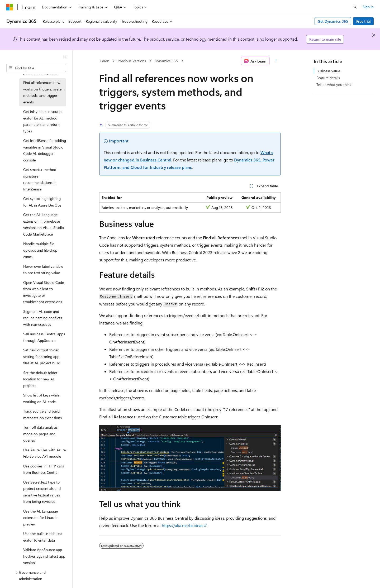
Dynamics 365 (166, 61)
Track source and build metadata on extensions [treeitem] (42, 414)
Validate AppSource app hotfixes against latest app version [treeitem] (44, 556)
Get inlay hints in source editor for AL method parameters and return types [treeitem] (43, 121)
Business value (328, 71)
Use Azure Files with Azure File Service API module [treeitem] (44, 453)
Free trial (364, 21)
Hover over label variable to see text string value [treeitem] (43, 270)
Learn (105, 61)
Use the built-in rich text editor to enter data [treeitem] (43, 537)
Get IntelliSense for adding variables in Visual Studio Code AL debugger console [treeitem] (45, 150)
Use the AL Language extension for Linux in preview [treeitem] (41, 518)
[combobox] (36, 68)
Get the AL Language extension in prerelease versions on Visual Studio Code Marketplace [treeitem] (44, 224)
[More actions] (276, 61)
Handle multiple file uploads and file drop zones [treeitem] (40, 250)
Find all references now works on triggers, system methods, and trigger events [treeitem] (44, 92)
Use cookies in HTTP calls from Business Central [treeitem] (44, 469)
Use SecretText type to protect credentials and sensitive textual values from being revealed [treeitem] (42, 492)
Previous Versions (132, 61)
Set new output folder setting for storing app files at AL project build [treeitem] (42, 356)
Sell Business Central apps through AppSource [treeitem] (44, 337)
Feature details (328, 78)
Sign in (368, 7)
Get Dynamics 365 (333, 21)
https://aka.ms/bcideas (182, 525)
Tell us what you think (334, 85)
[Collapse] (65, 57)
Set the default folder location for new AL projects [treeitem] (40, 379)
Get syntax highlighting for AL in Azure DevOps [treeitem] (42, 202)
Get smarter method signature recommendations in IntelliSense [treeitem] (40, 179)
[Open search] (355, 7)
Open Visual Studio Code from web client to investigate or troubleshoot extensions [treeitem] (44, 292)
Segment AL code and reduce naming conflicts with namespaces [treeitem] (43, 318)
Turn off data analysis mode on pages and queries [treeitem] (40, 434)
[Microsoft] (10, 7)
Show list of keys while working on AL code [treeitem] (41, 398)
